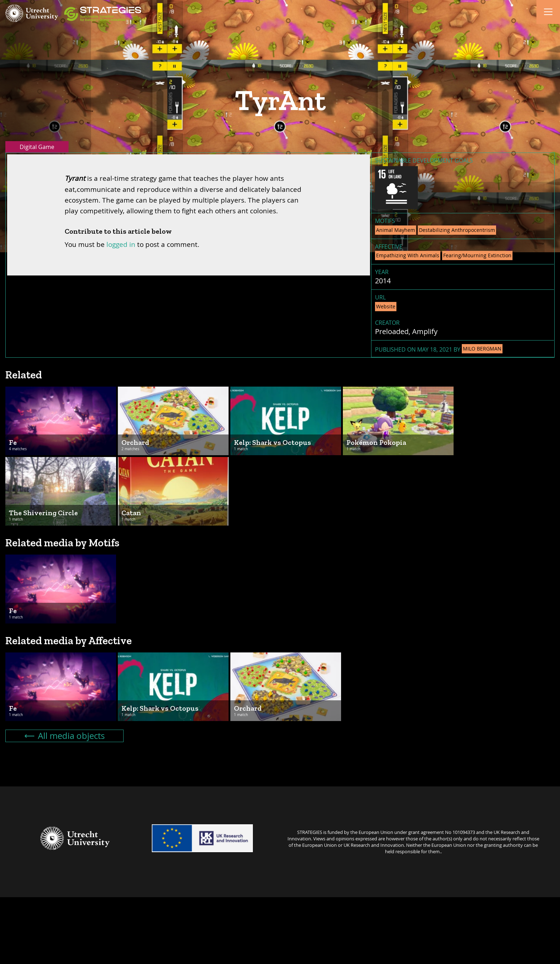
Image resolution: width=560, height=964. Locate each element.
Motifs (385, 221)
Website (386, 306)
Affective (389, 247)
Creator (387, 323)
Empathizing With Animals (408, 255)
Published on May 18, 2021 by (439, 349)
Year (382, 272)
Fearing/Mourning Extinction (477, 255)
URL (380, 297)
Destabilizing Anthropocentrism (457, 230)
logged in (121, 244)
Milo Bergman (482, 349)
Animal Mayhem (396, 230)
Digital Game (37, 147)
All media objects (65, 736)
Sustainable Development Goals (424, 160)
